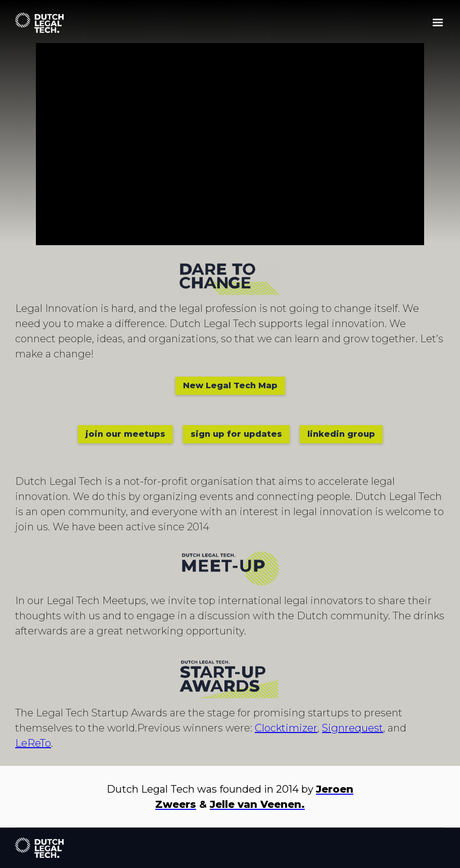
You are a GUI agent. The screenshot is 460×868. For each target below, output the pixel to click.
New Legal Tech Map (230, 385)
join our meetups (125, 434)
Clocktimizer (286, 728)
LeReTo (33, 743)
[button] (438, 23)
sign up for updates (236, 434)
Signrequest (353, 728)
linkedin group (341, 434)
